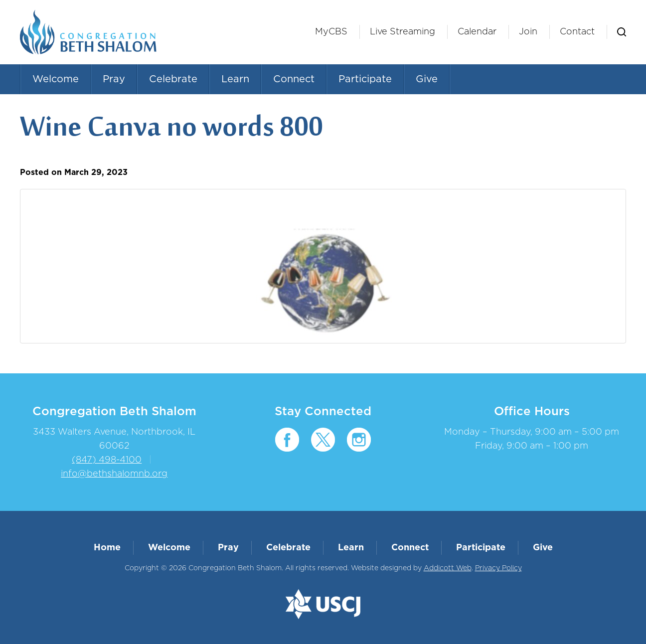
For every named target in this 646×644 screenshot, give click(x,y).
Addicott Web (448, 568)
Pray (114, 79)
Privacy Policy (498, 568)
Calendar (477, 32)
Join (528, 32)
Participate (365, 79)
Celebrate (173, 79)
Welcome (56, 79)
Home (107, 548)
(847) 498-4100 (107, 460)
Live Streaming (403, 32)
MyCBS (331, 32)
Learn (235, 79)
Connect (294, 79)
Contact (577, 32)
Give (427, 79)
